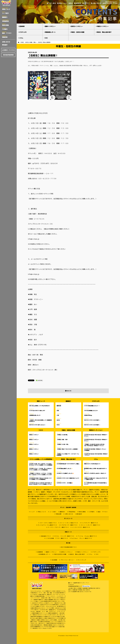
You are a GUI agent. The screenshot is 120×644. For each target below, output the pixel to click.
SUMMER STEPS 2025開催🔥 (65, 483)
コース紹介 (9, 13)
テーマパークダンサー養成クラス (58, 527)
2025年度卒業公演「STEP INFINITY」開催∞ (68, 464)
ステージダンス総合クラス (48, 523)
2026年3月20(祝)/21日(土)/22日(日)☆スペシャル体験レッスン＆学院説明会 (40, 479)
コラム (21, 38)
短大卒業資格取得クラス (68, 547)
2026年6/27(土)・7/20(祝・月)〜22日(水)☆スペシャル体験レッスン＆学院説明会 (41, 469)
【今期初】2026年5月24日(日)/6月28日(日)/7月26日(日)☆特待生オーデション (94, 445)
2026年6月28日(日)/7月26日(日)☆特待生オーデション (96, 440)
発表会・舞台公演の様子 (104, 32)
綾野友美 (59, 406)
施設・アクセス (9, 33)
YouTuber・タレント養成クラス (81, 538)
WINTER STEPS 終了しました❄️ (38, 425)
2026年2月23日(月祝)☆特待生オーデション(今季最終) (95, 450)
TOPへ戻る (51, 3)
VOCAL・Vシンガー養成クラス (64, 536)
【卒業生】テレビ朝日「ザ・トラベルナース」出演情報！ (68, 455)
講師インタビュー (50, 26)
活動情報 (22, 26)
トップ (32, 512)
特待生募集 (9, 25)
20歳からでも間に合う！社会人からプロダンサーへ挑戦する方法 (96, 479)
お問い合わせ (6, 42)
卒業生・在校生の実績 (78, 32)
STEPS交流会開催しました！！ (92, 406)
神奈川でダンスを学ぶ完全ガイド (92, 464)
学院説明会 (9, 21)
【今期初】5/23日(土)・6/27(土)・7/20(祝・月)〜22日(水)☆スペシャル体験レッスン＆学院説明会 (41, 474)
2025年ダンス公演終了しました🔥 (65, 473)
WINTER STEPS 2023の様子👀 (92, 420)
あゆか (58, 420)
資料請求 (5, 45)
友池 (58, 411)
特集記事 (9, 37)
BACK (68, 391)
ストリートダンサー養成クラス (90, 525)
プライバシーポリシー (67, 560)
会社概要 (54, 560)
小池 (58, 415)
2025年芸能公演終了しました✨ (65, 469)
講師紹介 (9, 17)
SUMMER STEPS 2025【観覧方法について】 (68, 478)
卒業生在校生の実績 (59, 554)
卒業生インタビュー (103, 26)
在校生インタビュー (77, 26)
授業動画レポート (50, 32)
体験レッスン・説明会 (65, 3)
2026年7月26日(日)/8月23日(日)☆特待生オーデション (96, 435)
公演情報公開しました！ (35, 415)
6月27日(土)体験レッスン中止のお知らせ (39, 406)
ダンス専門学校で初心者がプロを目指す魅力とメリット (96, 484)
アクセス (86, 3)
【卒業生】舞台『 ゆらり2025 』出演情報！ (68, 449)
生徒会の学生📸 (88, 415)
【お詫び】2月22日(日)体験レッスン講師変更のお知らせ (40, 421)
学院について (9, 9)
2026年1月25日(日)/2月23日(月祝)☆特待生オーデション (96, 455)
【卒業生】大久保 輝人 (62, 435)
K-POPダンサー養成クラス (68, 525)
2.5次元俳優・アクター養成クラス (56, 538)
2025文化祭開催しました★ (91, 411)
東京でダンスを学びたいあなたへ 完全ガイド (95, 473)
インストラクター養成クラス (80, 527)
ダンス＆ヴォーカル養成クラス (47, 525)
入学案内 (9, 29)
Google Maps (86, 586)
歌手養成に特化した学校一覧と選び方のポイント (96, 469)
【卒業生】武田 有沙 (62, 440)
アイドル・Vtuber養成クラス (87, 536)
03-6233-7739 (110, 3)
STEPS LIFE (23, 32)
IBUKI (58, 425)
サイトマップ (81, 560)
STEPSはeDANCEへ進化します (37, 411)
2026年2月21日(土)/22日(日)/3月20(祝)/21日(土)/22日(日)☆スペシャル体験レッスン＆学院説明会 (41, 484)
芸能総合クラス (45, 536)
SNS (46, 38)
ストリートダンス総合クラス (68, 523)
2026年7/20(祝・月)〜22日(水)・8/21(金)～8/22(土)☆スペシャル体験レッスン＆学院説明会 (41, 464)
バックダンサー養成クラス (89, 523)
